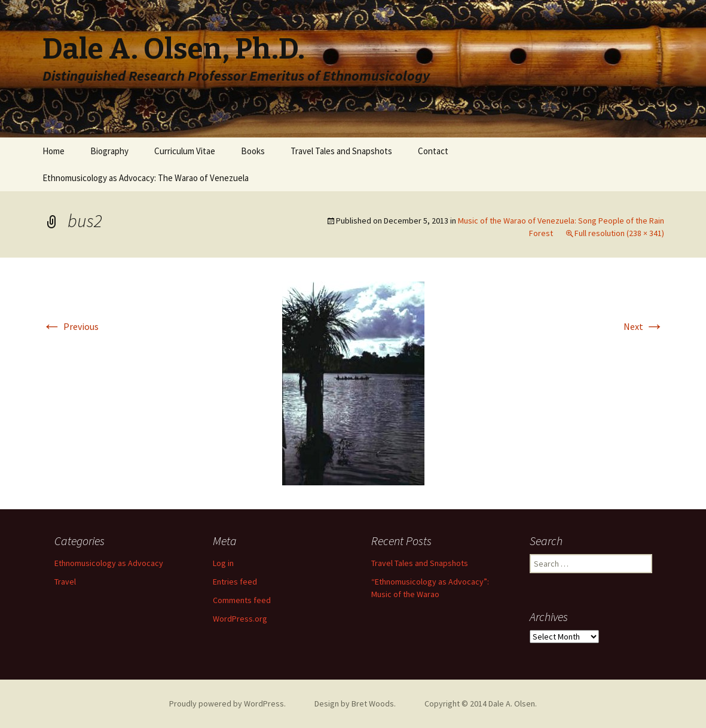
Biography (109, 151)
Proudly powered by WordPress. (227, 703)
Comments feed (242, 600)
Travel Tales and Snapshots (341, 151)
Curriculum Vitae (185, 151)
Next (644, 326)
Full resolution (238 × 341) (619, 233)
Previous (71, 326)
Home (54, 151)
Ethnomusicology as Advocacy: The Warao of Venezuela (146, 178)
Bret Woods (373, 703)
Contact (433, 151)
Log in (223, 563)
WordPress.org (240, 619)
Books (253, 151)
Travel (65, 582)
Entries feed (235, 582)
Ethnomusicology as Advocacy (109, 563)
